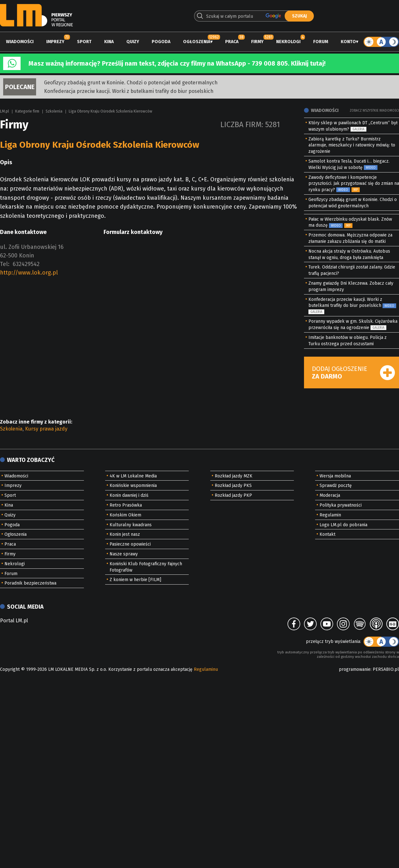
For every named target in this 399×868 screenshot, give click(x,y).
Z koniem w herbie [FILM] (135, 580)
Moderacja (330, 495)
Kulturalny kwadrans (131, 525)
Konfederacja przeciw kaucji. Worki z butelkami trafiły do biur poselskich (129, 91)
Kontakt (327, 534)
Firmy (257, 42)
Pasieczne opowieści (130, 544)
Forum (321, 42)
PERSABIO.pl (386, 669)
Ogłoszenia (197, 42)
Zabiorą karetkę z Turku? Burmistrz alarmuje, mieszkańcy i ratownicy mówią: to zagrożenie (352, 145)
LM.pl (4, 111)
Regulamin (330, 515)
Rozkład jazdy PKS (233, 486)
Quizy (133, 42)
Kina (109, 42)
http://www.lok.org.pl (29, 273)
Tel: (5, 264)
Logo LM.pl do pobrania (343, 525)
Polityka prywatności (341, 505)
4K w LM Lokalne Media (133, 476)
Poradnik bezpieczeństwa (30, 583)
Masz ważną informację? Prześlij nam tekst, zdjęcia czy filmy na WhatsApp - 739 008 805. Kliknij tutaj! (177, 63)
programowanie (355, 669)
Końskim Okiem (125, 515)
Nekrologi (288, 42)
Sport (84, 42)
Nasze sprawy (124, 554)
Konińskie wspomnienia (133, 486)
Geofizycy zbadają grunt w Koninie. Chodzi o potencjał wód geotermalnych (131, 83)
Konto (348, 42)
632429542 (26, 264)
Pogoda (161, 42)
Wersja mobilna (335, 476)
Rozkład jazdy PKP (233, 495)
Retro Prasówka (126, 505)
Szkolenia (54, 111)
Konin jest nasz (125, 534)
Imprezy (55, 42)
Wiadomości (20, 42)
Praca (232, 42)
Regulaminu (206, 669)
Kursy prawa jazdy (46, 429)
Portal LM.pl (14, 621)
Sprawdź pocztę (336, 486)
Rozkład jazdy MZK (234, 476)
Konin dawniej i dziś (129, 495)
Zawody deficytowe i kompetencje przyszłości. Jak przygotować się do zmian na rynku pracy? (354, 184)
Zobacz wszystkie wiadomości (374, 111)
